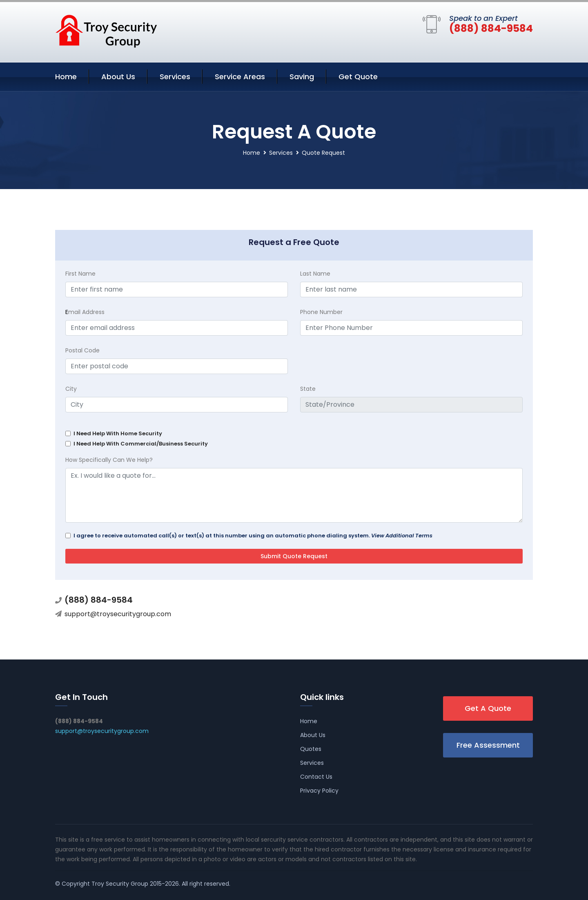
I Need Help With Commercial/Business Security (141, 444)
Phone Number (321, 312)
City (71, 389)
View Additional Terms (402, 536)
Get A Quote (488, 708)
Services (175, 77)
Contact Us (316, 777)
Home (66, 77)
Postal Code (82, 350)
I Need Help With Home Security (118, 433)
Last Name (315, 274)
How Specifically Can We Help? (109, 460)
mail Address (85, 312)
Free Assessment (488, 745)
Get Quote (358, 77)
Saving (302, 77)
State (308, 389)
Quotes (311, 749)
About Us (118, 77)
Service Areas (240, 77)
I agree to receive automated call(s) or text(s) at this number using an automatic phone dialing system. (253, 536)
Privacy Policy (319, 791)
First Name (80, 274)
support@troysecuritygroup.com (118, 614)
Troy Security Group (120, 884)
